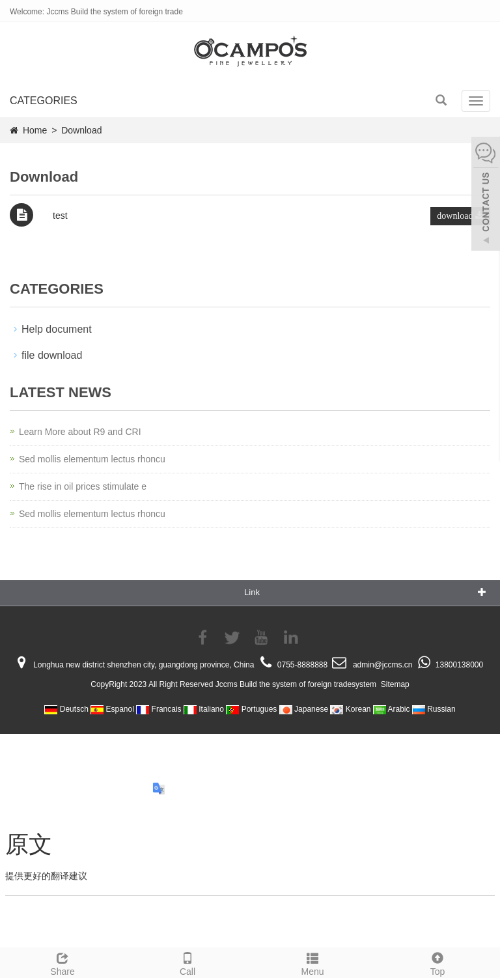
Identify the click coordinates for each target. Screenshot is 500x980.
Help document (57, 329)
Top (437, 962)
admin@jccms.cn (383, 665)
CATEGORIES (44, 101)
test (60, 216)
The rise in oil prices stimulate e (83, 486)
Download (81, 130)
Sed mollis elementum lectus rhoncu (92, 459)
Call (187, 962)
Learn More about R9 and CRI (80, 432)
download (460, 216)
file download (52, 355)
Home (35, 130)
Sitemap (395, 684)
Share (62, 962)
